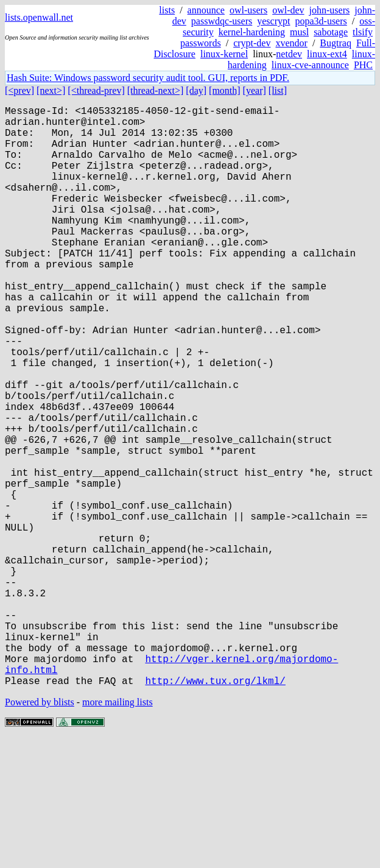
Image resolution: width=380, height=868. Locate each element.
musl (299, 32)
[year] (255, 90)
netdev (289, 54)
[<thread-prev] (96, 90)
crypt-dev (252, 43)
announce (206, 10)
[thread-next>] (156, 90)
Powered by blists (40, 831)
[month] (225, 90)
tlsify (363, 32)
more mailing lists (118, 831)
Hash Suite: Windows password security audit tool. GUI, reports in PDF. (148, 78)
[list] (278, 90)
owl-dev (288, 10)
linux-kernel (224, 54)
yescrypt (273, 21)
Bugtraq (336, 43)
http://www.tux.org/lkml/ (215, 810)
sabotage (331, 32)
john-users (330, 10)
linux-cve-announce (310, 65)
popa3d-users (321, 21)
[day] (196, 90)
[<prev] (19, 90)
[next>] (51, 90)
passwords (201, 43)
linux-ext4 (327, 54)
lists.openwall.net (39, 17)
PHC (363, 65)
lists (167, 10)
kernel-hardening (252, 32)
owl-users (248, 10)
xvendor (291, 43)
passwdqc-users (222, 21)
